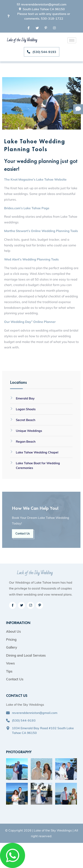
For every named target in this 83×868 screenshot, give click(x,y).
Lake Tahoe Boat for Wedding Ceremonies (38, 465)
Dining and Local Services (26, 655)
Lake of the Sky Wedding (22, 40)
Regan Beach (26, 441)
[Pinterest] (46, 28)
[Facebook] (29, 28)
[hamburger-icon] (72, 40)
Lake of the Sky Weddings (53, 830)
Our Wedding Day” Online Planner (30, 322)
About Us (13, 631)
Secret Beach (26, 420)
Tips (9, 671)
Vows (10, 663)
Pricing (11, 639)
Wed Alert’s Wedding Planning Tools (31, 259)
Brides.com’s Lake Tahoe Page (27, 208)
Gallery (12, 647)
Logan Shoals (26, 409)
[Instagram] (54, 28)
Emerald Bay (25, 398)
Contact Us (23, 534)
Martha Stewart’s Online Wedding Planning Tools (41, 231)
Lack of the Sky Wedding (35, 573)
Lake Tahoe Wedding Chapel (37, 452)
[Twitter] (37, 28)
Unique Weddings (29, 431)
